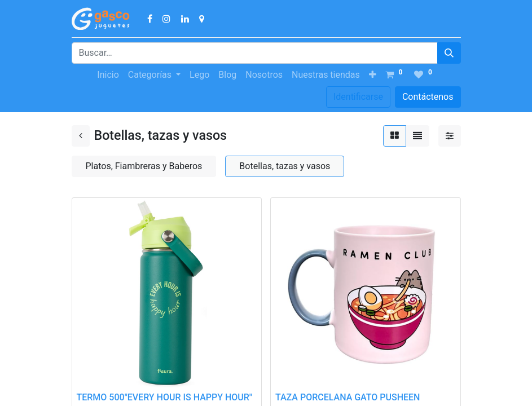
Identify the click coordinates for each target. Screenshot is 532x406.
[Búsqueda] (449, 53)
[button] (373, 75)
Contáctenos (428, 97)
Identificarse (358, 97)
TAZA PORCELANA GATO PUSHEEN (348, 397)
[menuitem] (108, 75)
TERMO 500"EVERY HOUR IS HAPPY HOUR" (164, 397)
